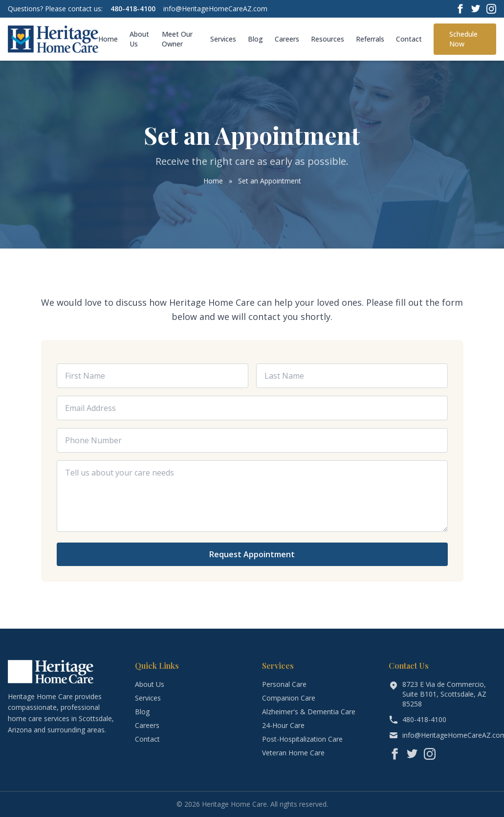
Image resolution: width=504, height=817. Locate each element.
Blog (255, 39)
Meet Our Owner (177, 39)
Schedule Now (463, 39)
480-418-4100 (133, 9)
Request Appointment (252, 554)
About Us (139, 39)
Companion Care (289, 698)
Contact (409, 39)
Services (223, 39)
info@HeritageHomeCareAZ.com (215, 9)
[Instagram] (491, 9)
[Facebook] (460, 9)
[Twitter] (476, 9)
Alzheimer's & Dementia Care (309, 712)
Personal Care (284, 684)
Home (108, 39)
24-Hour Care (283, 725)
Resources (328, 39)
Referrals (370, 39)
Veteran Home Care (293, 753)
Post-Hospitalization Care (302, 739)
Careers (287, 39)
